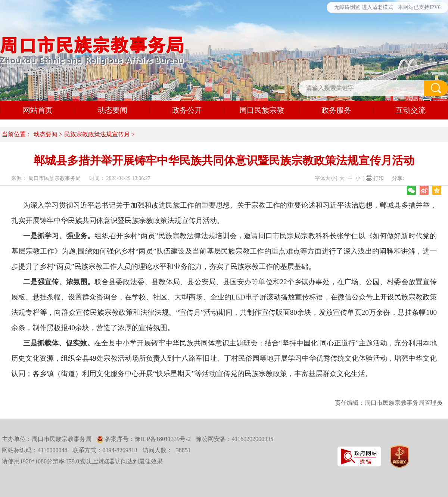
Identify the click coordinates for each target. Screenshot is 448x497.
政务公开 (187, 110)
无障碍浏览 (347, 7)
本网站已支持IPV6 (419, 7)
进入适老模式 (377, 7)
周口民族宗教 (262, 110)
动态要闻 (112, 110)
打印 (379, 178)
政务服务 (336, 110)
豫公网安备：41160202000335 (235, 439)
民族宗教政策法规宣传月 (97, 134)
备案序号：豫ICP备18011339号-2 (147, 439)
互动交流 (411, 110)
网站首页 (38, 110)
